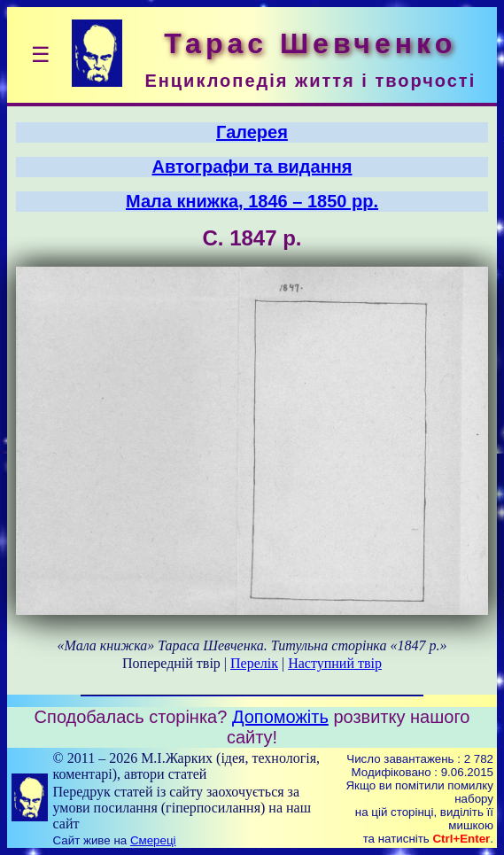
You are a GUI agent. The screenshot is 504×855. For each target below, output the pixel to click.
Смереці (153, 840)
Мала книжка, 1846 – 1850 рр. (252, 201)
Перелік (254, 663)
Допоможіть (280, 717)
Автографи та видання (252, 167)
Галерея (252, 132)
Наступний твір (335, 663)
